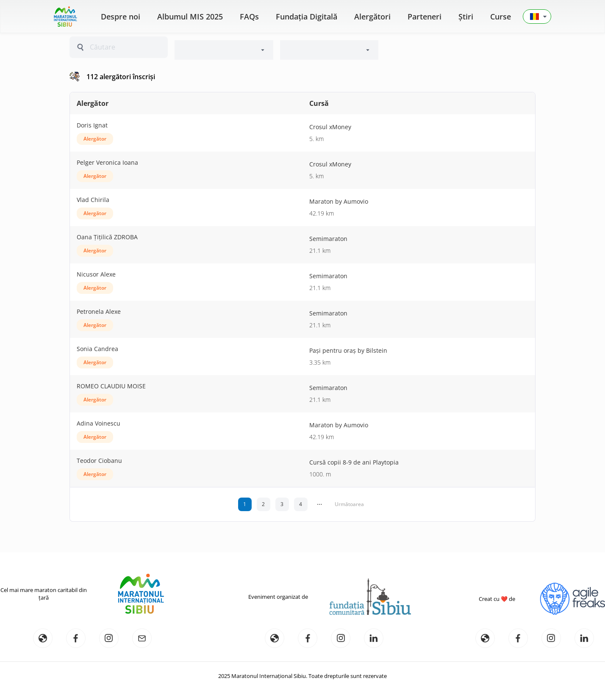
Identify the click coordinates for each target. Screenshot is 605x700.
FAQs (249, 17)
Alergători (372, 17)
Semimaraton (328, 239)
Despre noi (121, 17)
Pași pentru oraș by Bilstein (348, 350)
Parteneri (425, 17)
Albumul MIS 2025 (190, 17)
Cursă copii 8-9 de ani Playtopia (354, 462)
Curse (501, 17)
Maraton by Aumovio (339, 201)
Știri (466, 17)
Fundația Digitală (307, 17)
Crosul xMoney (330, 127)
